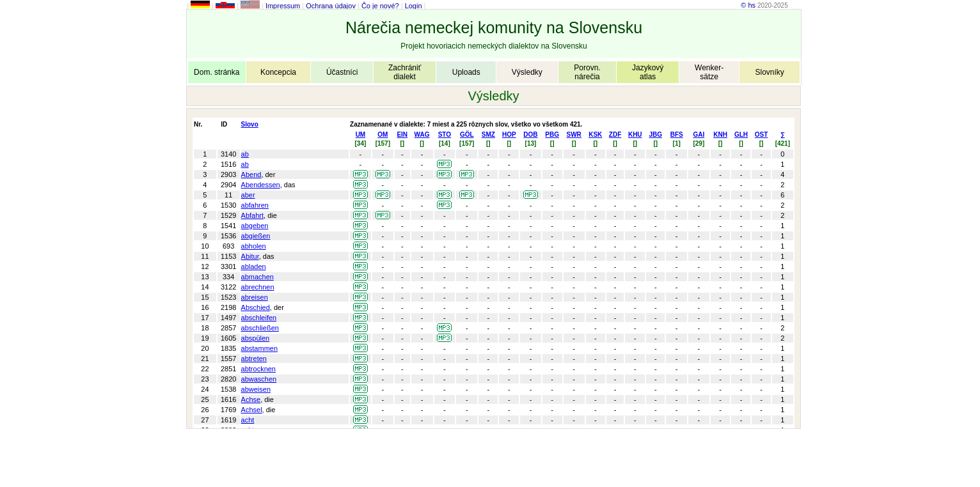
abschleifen (259, 318)
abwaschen (259, 379)
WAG (422, 135)
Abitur (250, 256)
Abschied (256, 307)
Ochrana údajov (331, 6)
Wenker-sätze (709, 72)
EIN (402, 135)
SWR (574, 135)
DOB (530, 135)
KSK (595, 135)
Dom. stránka (217, 72)
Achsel (252, 410)
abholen (254, 246)
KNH (720, 135)
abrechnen (258, 287)
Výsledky (527, 72)
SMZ (488, 135)
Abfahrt (252, 215)
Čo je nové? (380, 6)
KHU (635, 135)
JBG (655, 135)
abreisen (255, 297)
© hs (748, 5)
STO (445, 135)
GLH (741, 135)
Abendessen (261, 185)
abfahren (255, 205)
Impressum (283, 6)
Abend (251, 174)
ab (245, 154)
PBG (552, 135)
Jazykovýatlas (648, 72)
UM (361, 135)
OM (383, 135)
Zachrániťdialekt (405, 72)
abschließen (260, 328)
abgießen (256, 236)
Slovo (250, 124)
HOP (509, 135)
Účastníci (342, 72)
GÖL (467, 135)
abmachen (257, 277)
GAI (699, 135)
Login (414, 6)
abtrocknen (258, 369)
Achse (251, 399)
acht (248, 420)
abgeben (255, 226)
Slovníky (769, 72)
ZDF (615, 135)
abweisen (256, 389)
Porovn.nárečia (587, 72)
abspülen (256, 338)
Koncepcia (278, 72)
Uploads (466, 72)
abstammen (259, 348)
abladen (254, 267)
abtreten (254, 359)
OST (762, 135)
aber (248, 195)
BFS (677, 135)
